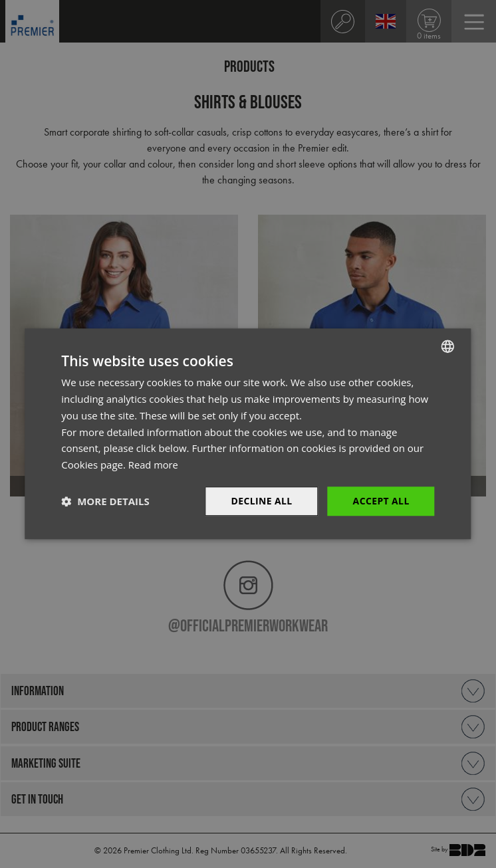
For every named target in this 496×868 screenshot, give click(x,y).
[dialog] (248, 434)
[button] (105, 501)
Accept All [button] (381, 501)
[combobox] (448, 346)
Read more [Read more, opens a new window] (154, 465)
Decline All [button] (261, 501)
